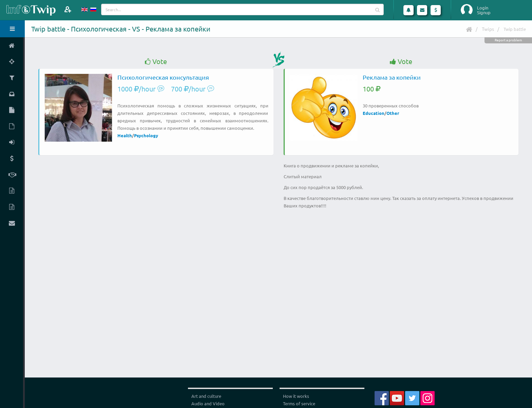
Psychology (146, 135)
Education (374, 113)
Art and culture (206, 396)
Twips (488, 29)
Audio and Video (208, 403)
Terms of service (299, 403)
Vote (156, 62)
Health (125, 135)
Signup (484, 13)
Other (393, 113)
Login (483, 8)
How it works (296, 396)
